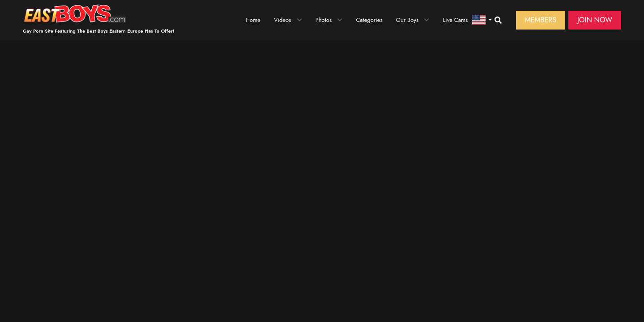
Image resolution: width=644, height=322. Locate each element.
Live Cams (455, 20)
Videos (282, 20)
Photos (324, 20)
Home (253, 20)
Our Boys (407, 20)
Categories (369, 20)
